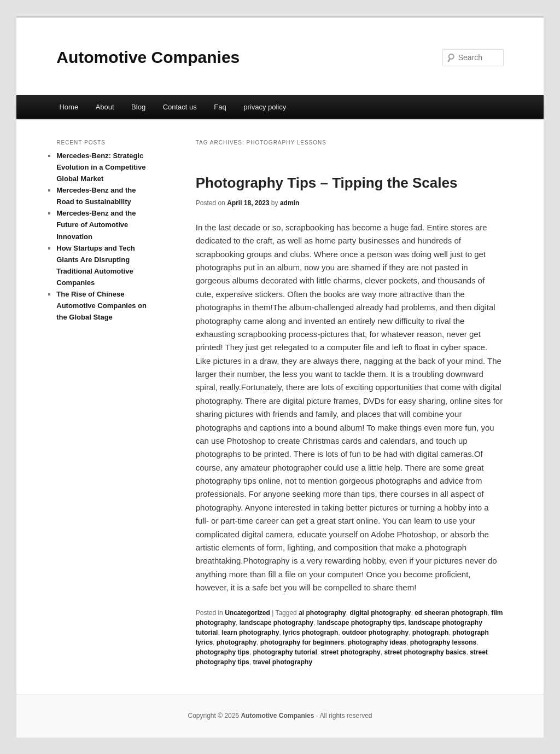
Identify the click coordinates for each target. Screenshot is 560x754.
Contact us (180, 107)
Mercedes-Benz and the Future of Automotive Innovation (96, 225)
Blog (138, 107)
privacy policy (265, 107)
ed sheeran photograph (451, 613)
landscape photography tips (361, 623)
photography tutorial (285, 652)
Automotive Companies (148, 57)
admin (290, 203)
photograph (431, 633)
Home (69, 107)
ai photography (322, 613)
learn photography (250, 633)
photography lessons (443, 642)
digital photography (380, 613)
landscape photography (276, 623)
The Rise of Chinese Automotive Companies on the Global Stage (101, 306)
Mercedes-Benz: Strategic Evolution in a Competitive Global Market (101, 167)
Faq (220, 107)
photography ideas (377, 642)
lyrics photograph (310, 633)
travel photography (282, 662)
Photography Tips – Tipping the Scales (327, 183)
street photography (350, 652)
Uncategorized (247, 613)
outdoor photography (375, 633)
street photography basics (425, 652)
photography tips (223, 652)
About (105, 107)
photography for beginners (302, 642)
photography (237, 642)
